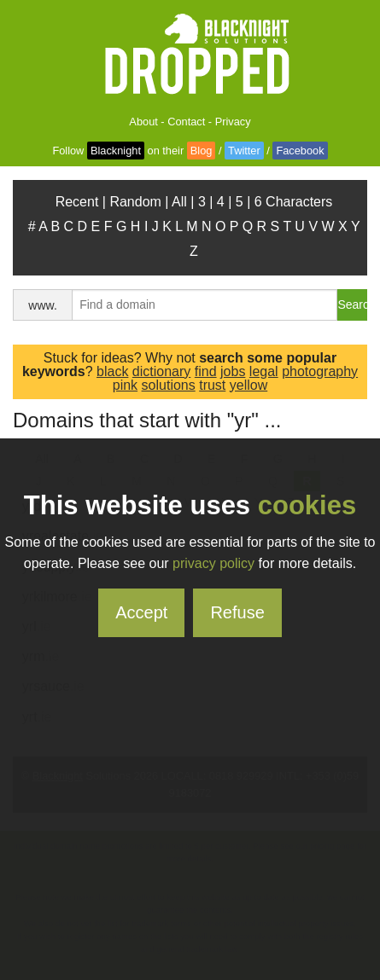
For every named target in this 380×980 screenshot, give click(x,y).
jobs (233, 371)
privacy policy (213, 563)
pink (125, 385)
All (179, 202)
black (112, 371)
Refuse (237, 612)
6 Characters (294, 202)
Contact (186, 122)
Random (135, 202)
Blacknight (116, 151)
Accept (141, 612)
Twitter (244, 151)
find (206, 371)
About (143, 122)
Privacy (233, 122)
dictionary (161, 371)
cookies (307, 505)
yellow (248, 385)
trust (212, 385)
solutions (169, 385)
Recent (77, 202)
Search (352, 304)
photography (320, 371)
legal (264, 371)
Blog (202, 151)
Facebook (300, 151)
